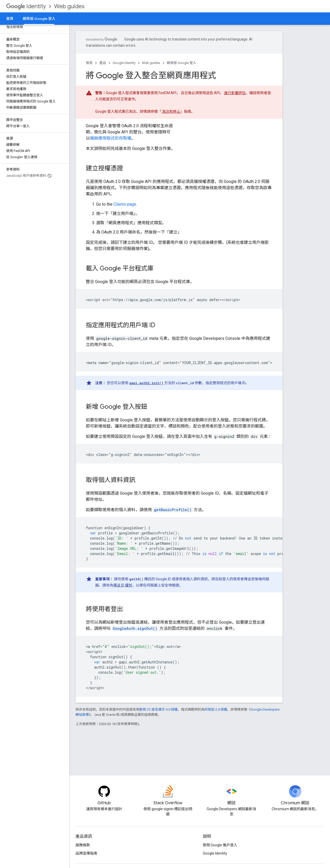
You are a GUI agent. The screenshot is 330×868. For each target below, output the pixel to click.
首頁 (10, 19)
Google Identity (124, 63)
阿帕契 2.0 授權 (216, 709)
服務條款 (83, 845)
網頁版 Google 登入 (181, 63)
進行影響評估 (235, 93)
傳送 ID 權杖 (123, 585)
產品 (103, 63)
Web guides (69, 6)
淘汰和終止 (171, 111)
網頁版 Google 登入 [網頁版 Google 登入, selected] (39, 19)
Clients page (125, 204)
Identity (26, 6)
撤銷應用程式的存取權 (111, 138)
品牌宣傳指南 (86, 853)
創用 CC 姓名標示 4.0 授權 (158, 709)
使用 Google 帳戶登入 (220, 845)
